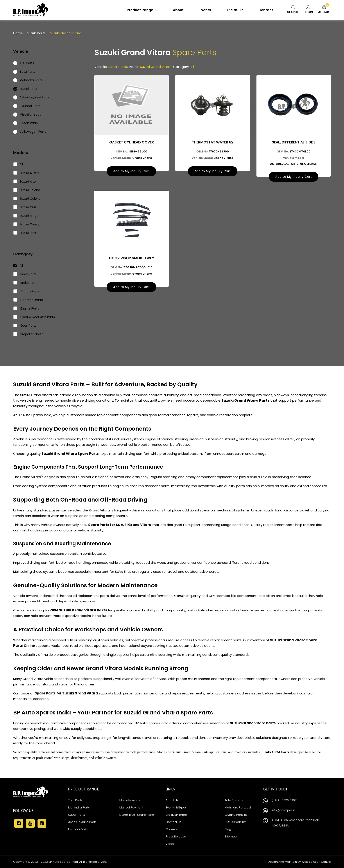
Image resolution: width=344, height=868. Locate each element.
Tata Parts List (234, 800)
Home (18, 33)
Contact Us (173, 822)
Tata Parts (75, 800)
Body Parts (25, 274)
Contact (265, 10)
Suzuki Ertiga (26, 216)
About (178, 10)
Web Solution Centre (316, 862)
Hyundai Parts (78, 829)
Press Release (176, 836)
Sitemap (231, 836)
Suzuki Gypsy (26, 224)
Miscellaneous (130, 800)
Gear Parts (25, 326)
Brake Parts (25, 283)
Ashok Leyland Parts (82, 822)
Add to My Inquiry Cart (131, 171)
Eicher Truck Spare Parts (137, 815)
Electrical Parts (28, 300)
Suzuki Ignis (25, 233)
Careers (172, 829)
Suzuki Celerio (27, 199)
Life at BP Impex (176, 815)
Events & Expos (176, 807)
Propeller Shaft (28, 334)
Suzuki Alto (25, 181)
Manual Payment (131, 807)
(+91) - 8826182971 (284, 800)
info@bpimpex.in (284, 810)
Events (205, 10)
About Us (172, 800)
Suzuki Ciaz (25, 207)
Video (170, 844)
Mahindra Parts (79, 807)
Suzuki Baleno (27, 190)
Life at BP (234, 10)
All (18, 164)
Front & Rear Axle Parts (34, 317)
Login (308, 10)
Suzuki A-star (27, 173)
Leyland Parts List (236, 815)
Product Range (141, 10)
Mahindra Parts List (238, 807)
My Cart (324, 10)
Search (293, 10)
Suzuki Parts (36, 33)
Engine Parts (26, 308)
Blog (228, 829)
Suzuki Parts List (236, 822)
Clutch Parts (26, 291)
